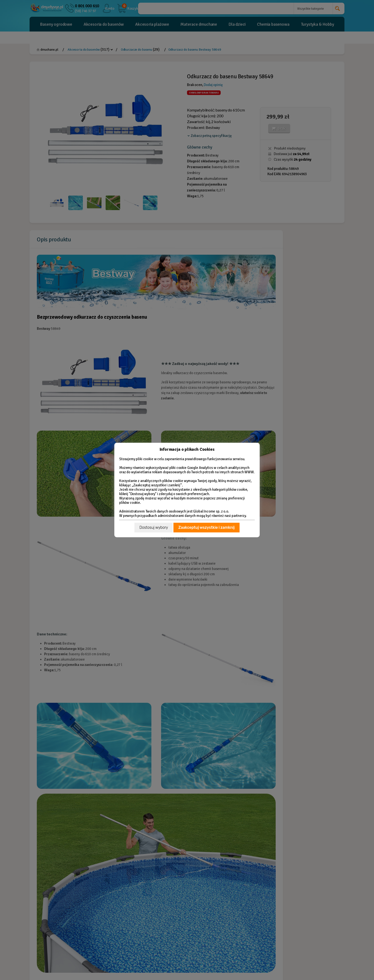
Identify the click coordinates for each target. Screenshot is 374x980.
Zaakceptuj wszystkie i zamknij (206, 527)
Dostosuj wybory (154, 527)
